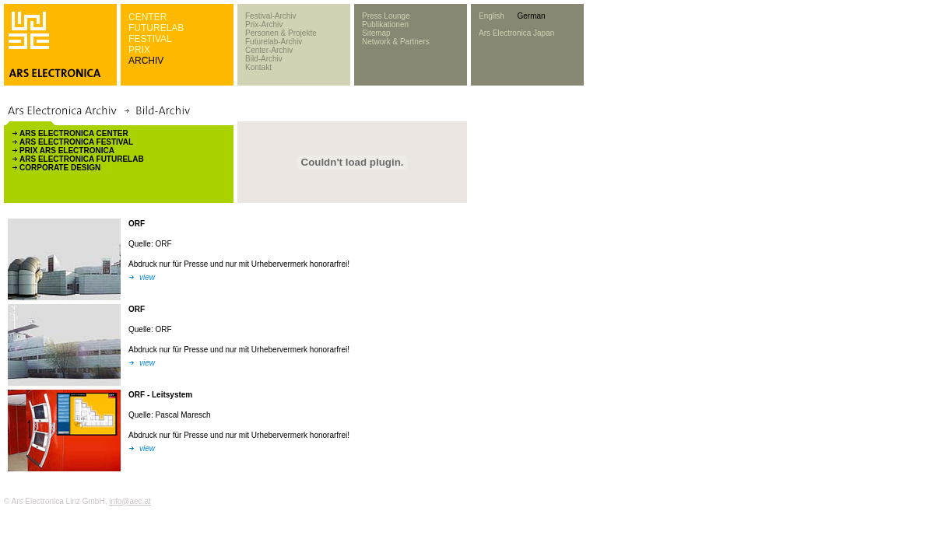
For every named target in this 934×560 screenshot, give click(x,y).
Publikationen (385, 24)
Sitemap (376, 33)
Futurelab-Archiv (274, 42)
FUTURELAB (156, 28)
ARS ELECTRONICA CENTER (74, 133)
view (147, 277)
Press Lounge (386, 16)
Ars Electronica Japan (516, 33)
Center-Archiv (269, 50)
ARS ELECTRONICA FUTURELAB (82, 159)
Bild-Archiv (264, 59)
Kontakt (258, 67)
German (531, 16)
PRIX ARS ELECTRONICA (67, 150)
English (492, 16)
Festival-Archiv (271, 16)
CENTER (147, 17)
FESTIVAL (150, 39)
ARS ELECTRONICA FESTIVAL (76, 142)
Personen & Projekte (281, 33)
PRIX (139, 50)
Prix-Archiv (264, 24)
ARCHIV (146, 61)
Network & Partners (396, 42)
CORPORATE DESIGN (60, 168)
